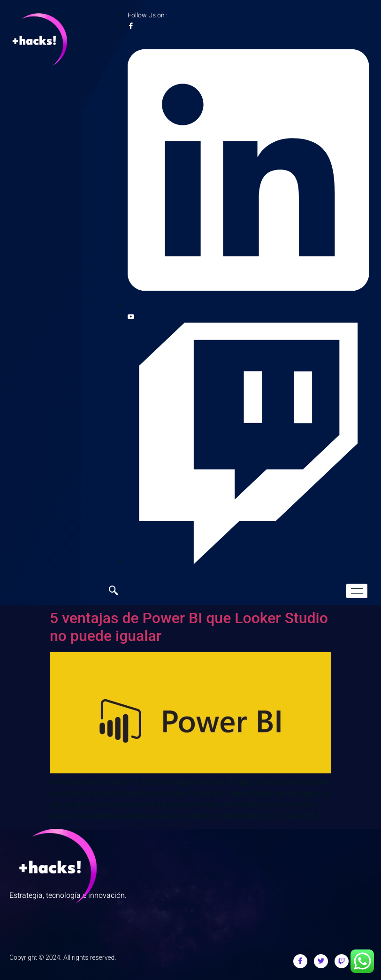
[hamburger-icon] (357, 591)
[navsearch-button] (118, 591)
